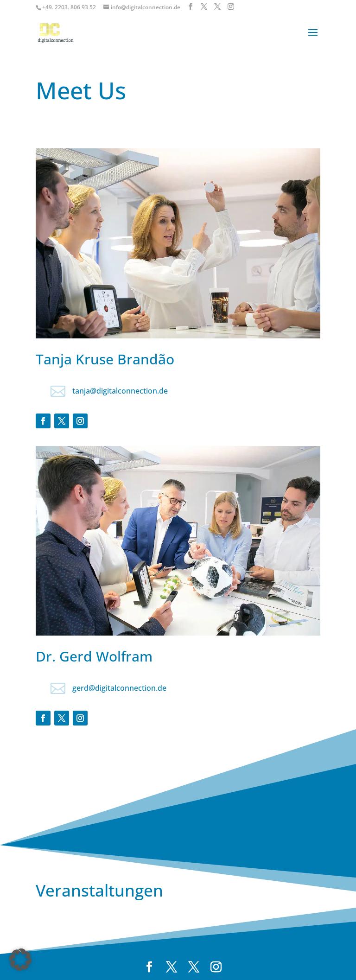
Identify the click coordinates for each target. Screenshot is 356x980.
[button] (20, 960)
